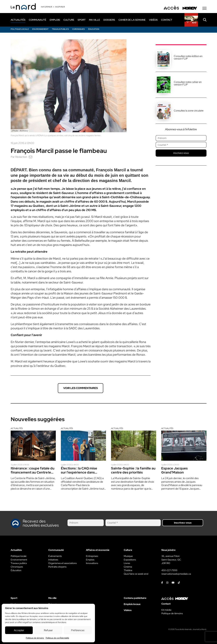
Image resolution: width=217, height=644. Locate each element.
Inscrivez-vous (181, 153)
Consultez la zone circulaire (189, 111)
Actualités (17, 428)
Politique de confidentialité (57, 638)
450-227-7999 (169, 570)
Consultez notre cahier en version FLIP (188, 83)
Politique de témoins (35, 638)
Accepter (19, 630)
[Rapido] (191, 20)
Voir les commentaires (81, 388)
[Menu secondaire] (204, 8)
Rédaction (21, 157)
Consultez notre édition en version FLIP (188, 57)
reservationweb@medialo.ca (176, 574)
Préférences (78, 630)
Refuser (48, 630)
